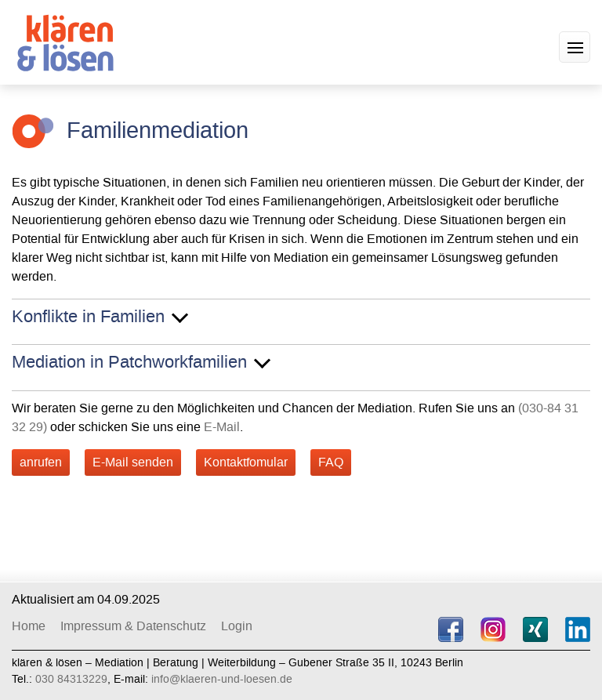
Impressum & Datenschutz (133, 626)
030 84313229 (71, 679)
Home (29, 626)
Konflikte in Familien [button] (88, 317)
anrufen (41, 462)
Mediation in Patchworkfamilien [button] (129, 363)
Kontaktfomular (246, 462)
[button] (575, 47)
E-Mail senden (133, 462)
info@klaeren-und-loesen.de (222, 679)
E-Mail (222, 427)
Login (237, 626)
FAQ (331, 462)
